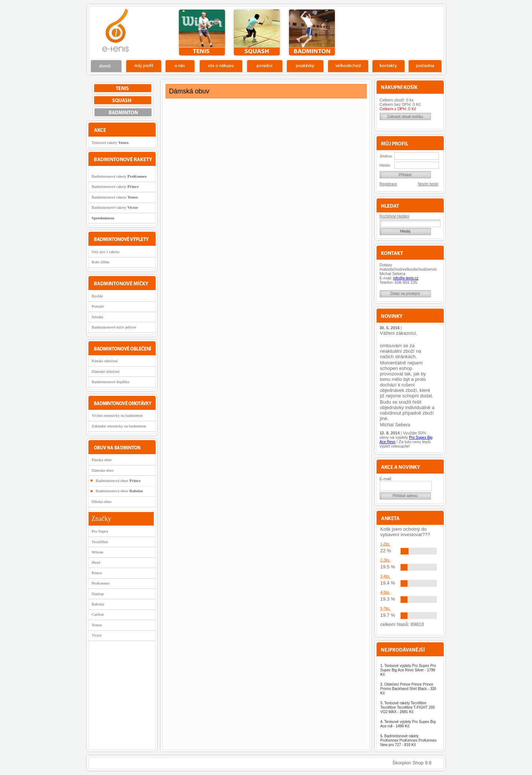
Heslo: (385, 165)
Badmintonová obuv (118, 481)
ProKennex (101, 583)
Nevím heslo (428, 184)
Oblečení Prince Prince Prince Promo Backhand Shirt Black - (408, 689)
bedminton (312, 33)
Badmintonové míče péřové (114, 327)
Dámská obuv (103, 470)
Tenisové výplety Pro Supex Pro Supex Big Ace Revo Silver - (408, 670)
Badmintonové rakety (119, 176)
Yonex (97, 625)
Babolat (98, 604)
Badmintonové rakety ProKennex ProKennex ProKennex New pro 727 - (409, 740)
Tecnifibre (100, 542)
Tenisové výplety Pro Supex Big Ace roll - (408, 724)
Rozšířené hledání (395, 216)
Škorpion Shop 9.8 (412, 763)
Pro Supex (100, 531)
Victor (96, 635)
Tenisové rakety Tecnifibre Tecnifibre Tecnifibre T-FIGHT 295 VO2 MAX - (408, 707)
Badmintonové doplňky (111, 382)
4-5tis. (385, 592)
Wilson (97, 552)
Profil (144, 66)
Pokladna (425, 66)
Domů (107, 66)
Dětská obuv (102, 501)
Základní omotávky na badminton (119, 426)
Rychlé (97, 296)
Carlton (98, 614)
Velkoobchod (348, 66)
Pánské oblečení (105, 361)
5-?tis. (385, 609)
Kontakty (389, 66)
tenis (202, 33)
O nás (180, 66)
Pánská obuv (102, 460)
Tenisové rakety (110, 142)
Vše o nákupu (221, 66)
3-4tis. (385, 576)
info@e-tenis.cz (406, 278)
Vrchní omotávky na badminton (117, 415)
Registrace (388, 184)
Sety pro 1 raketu (105, 252)
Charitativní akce (406, 31)
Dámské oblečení (105, 371)
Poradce (265, 66)
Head (96, 562)
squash (257, 33)
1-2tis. (385, 544)
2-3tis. (385, 560)
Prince (97, 573)
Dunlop (98, 594)
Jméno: (386, 156)
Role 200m (101, 262)
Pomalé (98, 306)
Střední (97, 317)
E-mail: (386, 479)
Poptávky (305, 66)
